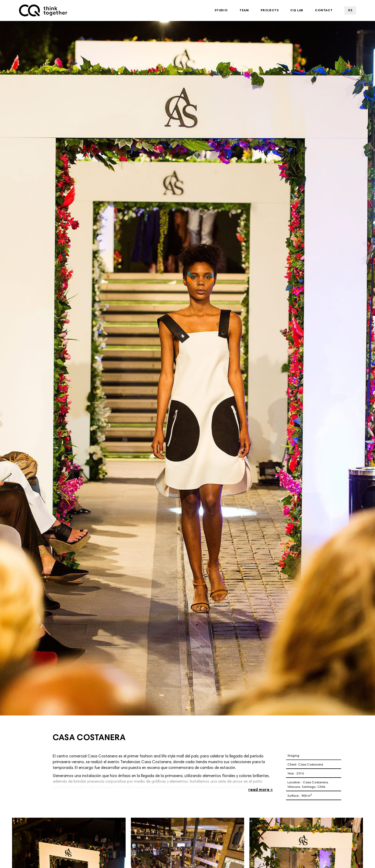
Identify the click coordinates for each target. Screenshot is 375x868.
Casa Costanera (311, 765)
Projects (270, 10)
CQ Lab (297, 10)
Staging (293, 756)
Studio (221, 10)
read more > (261, 790)
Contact (324, 10)
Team (244, 10)
